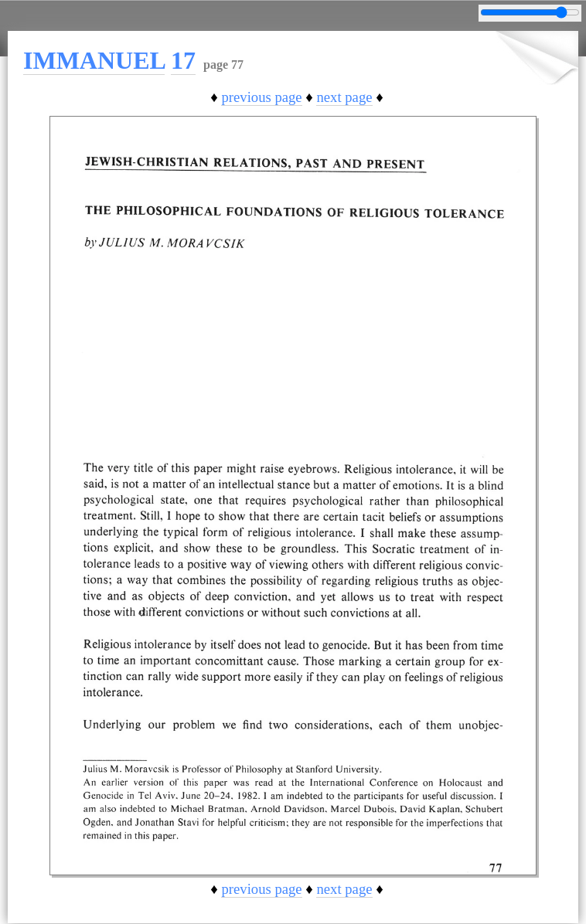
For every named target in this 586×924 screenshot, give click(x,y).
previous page (261, 97)
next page (344, 97)
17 (183, 60)
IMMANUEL (94, 60)
